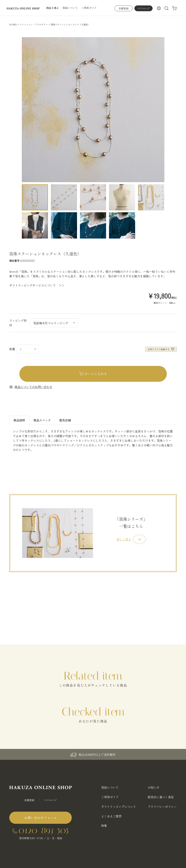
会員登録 (124, 8)
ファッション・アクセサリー (34, 24)
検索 (167, 8)
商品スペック (42, 420)
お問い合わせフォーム (41, 818)
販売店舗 (65, 420)
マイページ (143, 8)
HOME (13, 24)
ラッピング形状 (18, 323)
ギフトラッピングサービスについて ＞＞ (37, 285)
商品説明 (19, 420)
